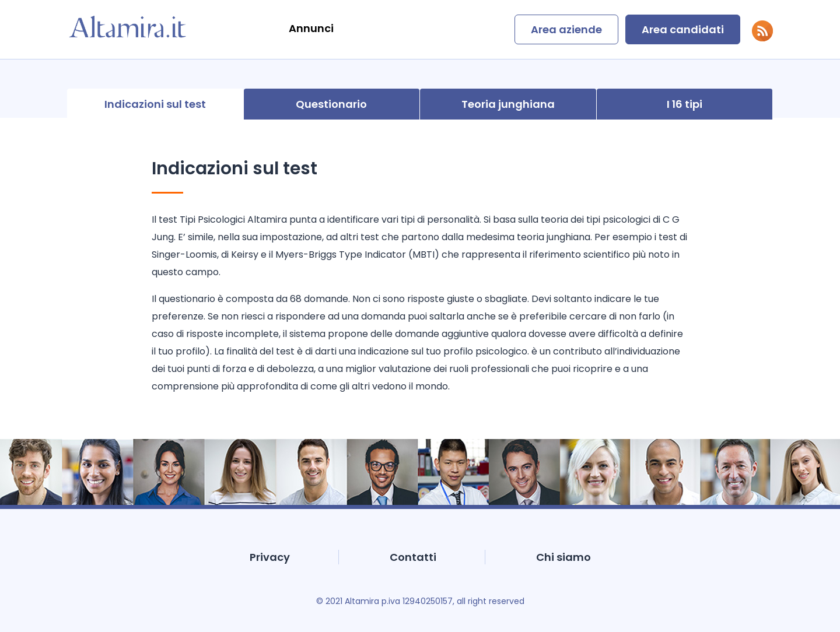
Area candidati (683, 29)
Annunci (311, 28)
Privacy (270, 557)
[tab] (155, 104)
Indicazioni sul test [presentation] (155, 104)
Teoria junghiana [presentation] (508, 104)
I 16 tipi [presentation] (685, 104)
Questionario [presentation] (331, 104)
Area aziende (566, 29)
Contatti (413, 557)
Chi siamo (563, 557)
